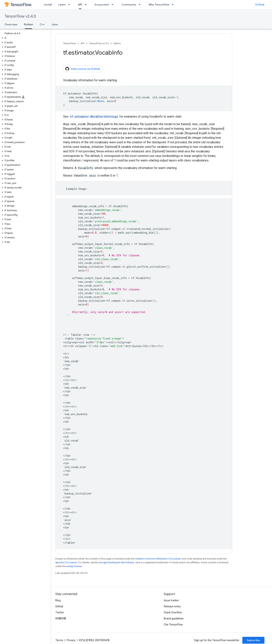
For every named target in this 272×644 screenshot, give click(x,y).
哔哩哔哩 (61, 618)
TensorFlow (69, 43)
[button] (25, 38)
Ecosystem (102, 5)
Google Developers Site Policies (116, 562)
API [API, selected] (80, 5)
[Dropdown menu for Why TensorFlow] (174, 5)
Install (48, 5)
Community (129, 5)
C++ (42, 24)
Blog (58, 600)
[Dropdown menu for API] (87, 5)
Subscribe (253, 640)
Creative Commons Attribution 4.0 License (158, 559)
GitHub (260, 5)
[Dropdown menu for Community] (141, 5)
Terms (59, 640)
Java (55, 24)
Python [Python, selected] (28, 24)
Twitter (60, 612)
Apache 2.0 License (66, 562)
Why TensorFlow (159, 5)
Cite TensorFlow (173, 625)
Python (117, 43)
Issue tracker (171, 600)
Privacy (71, 640)
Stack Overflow (173, 612)
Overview (11, 24)
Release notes (172, 606)
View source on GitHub (83, 69)
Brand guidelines (174, 618)
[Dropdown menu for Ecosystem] (114, 5)
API (82, 43)
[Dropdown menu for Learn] (70, 5)
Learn (62, 5)
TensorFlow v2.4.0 (20, 16)
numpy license (74, 566)
